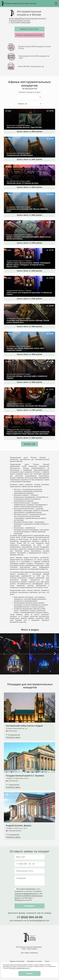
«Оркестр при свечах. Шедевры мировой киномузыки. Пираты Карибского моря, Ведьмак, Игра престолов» (27, 417)
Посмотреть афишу (13, 737)
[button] (24, 677)
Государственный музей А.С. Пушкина (18, 743)
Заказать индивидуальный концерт (29, 35)
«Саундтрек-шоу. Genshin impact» (16, 138)
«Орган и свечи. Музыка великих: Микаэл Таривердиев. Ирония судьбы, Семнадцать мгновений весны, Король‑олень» (28, 250)
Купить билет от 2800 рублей (29, 132)
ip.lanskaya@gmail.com (38, 920)
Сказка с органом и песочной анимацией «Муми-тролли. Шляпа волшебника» (25, 222)
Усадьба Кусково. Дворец (13, 793)
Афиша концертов (17, 961)
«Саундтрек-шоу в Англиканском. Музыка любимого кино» (26, 193)
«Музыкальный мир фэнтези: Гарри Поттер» (20, 110)
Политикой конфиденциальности (19, 968)
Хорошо (29, 973)
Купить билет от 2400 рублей (29, 243)
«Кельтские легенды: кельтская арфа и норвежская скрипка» (26, 360)
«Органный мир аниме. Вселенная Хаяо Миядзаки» (23, 388)
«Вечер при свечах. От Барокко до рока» (19, 165)
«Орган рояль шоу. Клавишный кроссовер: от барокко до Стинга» (28, 277)
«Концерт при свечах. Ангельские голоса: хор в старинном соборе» (29, 333)
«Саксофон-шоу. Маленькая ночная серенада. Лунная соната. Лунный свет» (27, 306)
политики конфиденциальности (26, 893)
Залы (47, 961)
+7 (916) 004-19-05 (30, 917)
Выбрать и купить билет (29, 29)
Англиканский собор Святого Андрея (18, 693)
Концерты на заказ (35, 961)
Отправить (29, 906)
